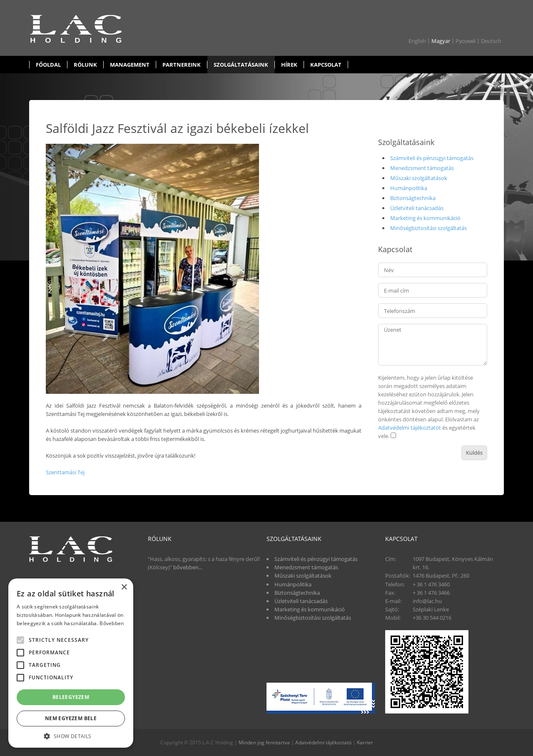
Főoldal (48, 65)
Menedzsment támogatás (422, 168)
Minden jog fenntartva (264, 742)
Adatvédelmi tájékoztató (323, 742)
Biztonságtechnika (413, 198)
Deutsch (491, 41)
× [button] (124, 587)
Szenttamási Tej (65, 472)
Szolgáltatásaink (241, 65)
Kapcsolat (326, 65)
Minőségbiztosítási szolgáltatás (428, 228)
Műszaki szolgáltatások (419, 178)
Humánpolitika (409, 188)
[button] (71, 736)
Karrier (365, 742)
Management (130, 65)
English (417, 41)
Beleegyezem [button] (71, 697)
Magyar (441, 41)
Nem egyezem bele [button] (71, 718)
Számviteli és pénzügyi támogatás (432, 158)
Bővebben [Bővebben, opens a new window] (112, 623)
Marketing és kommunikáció (425, 218)
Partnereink (182, 65)
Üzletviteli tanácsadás (417, 208)
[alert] (71, 663)
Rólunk (85, 65)
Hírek (289, 65)
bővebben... (188, 567)
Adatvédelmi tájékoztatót (410, 428)
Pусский (466, 41)
